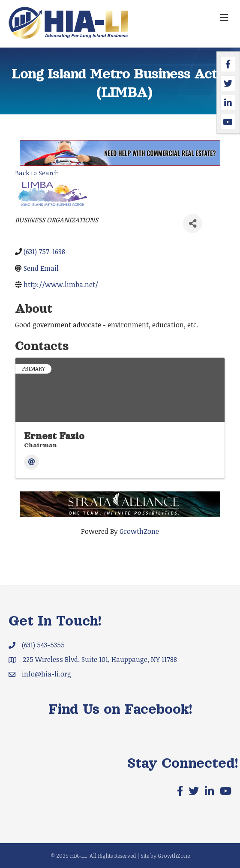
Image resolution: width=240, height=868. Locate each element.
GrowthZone (139, 531)
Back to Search (37, 173)
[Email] (31, 462)
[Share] (193, 223)
